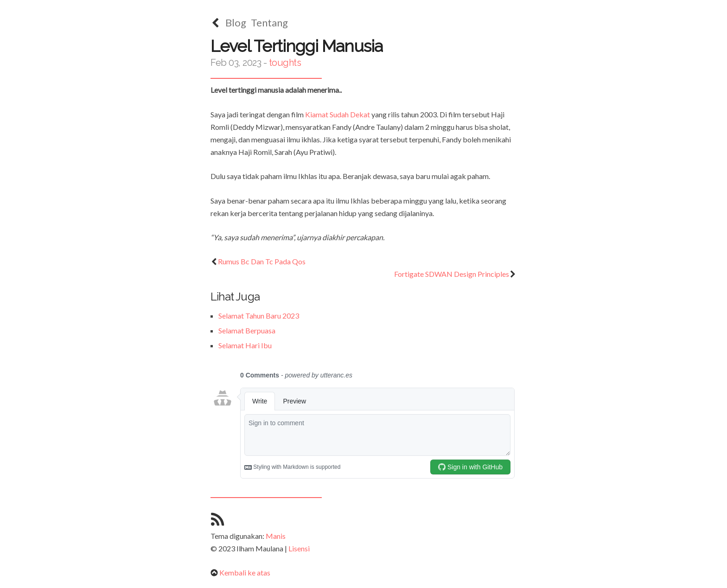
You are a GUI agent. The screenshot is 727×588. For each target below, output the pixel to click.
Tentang (269, 22)
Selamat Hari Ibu (245, 345)
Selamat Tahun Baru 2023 (259, 316)
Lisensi (299, 548)
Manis (276, 536)
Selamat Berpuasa (247, 330)
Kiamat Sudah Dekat (338, 114)
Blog (236, 22)
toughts (285, 63)
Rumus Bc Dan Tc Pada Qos (258, 261)
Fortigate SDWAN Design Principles (455, 274)
